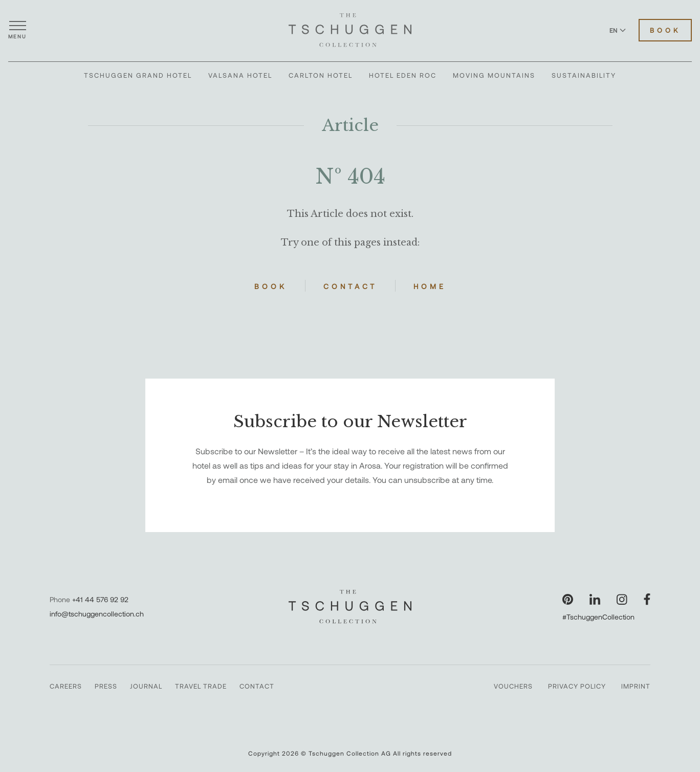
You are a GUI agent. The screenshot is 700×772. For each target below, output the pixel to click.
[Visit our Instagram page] (622, 599)
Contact (350, 286)
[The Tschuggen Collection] (350, 30)
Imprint (636, 686)
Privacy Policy (577, 686)
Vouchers (513, 686)
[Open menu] (17, 30)
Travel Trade (201, 686)
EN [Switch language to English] (618, 30)
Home (430, 286)
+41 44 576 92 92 (100, 599)
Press (106, 686)
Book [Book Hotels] (665, 30)
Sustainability (584, 75)
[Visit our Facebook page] (647, 599)
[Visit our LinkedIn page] (595, 599)
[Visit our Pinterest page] (568, 599)
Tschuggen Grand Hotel (138, 75)
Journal (146, 686)
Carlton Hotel (321, 75)
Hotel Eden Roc (403, 75)
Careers (66, 686)
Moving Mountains (494, 75)
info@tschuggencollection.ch (97, 614)
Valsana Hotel (240, 75)
